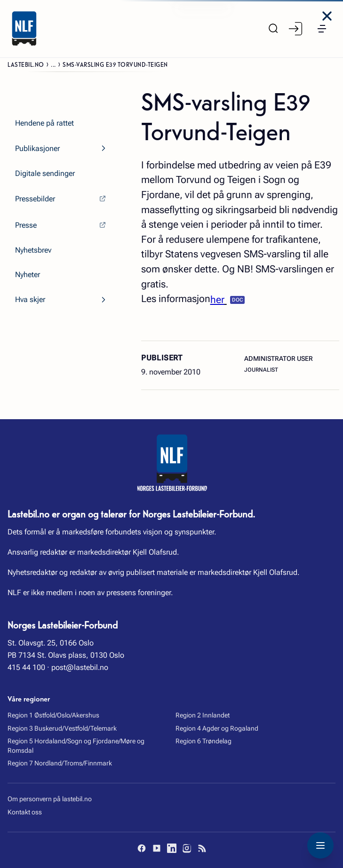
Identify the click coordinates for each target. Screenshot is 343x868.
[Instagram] (187, 848)
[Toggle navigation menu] (320, 845)
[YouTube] (157, 848)
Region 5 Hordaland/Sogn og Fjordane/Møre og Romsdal (76, 745)
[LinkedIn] (172, 848)
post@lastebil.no (80, 667)
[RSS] (202, 848)
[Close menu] (327, 16)
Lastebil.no (26, 64)
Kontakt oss (25, 812)
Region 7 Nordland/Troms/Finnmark (60, 763)
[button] (322, 29)
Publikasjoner (37, 148)
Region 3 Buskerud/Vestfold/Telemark (62, 728)
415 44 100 (26, 667)
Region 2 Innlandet (203, 715)
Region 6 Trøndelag (203, 741)
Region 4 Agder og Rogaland (217, 728)
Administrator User (279, 358)
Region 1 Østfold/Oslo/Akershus (53, 715)
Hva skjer (30, 299)
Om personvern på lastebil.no (50, 799)
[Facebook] (142, 848)
